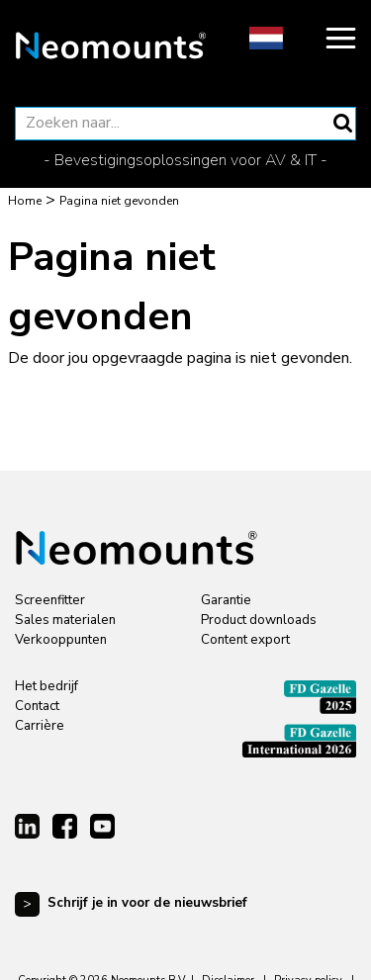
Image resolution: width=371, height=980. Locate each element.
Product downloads (259, 620)
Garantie (226, 600)
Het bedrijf (46, 686)
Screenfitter (50, 600)
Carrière (40, 726)
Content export (245, 640)
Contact (37, 706)
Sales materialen (65, 620)
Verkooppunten (61, 640)
